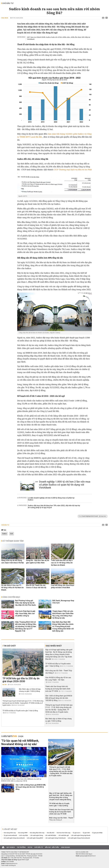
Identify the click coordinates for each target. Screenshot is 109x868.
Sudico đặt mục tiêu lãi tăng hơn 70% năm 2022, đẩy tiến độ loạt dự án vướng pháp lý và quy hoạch (54, 507)
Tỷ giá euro (76, 833)
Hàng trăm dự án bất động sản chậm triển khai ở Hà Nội (13, 562)
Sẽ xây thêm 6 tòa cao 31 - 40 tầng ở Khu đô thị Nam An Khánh (12, 588)
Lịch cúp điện (24, 835)
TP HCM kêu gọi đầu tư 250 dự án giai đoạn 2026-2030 (21, 680)
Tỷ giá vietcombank (10, 835)
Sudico (4, 534)
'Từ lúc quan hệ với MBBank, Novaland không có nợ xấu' (20, 742)
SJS (12, 534)
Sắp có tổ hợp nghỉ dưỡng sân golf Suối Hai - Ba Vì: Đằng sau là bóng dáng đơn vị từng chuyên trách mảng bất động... (61, 796)
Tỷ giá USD (86, 833)
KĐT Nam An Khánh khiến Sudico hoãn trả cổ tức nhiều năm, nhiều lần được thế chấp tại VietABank (59, 38)
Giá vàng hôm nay (10, 833)
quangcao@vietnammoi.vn (88, 856)
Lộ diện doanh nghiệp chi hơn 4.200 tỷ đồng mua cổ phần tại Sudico (51, 499)
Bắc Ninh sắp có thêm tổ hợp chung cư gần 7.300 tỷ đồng (30, 690)
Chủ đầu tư (8, 3)
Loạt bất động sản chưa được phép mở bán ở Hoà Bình (63, 586)
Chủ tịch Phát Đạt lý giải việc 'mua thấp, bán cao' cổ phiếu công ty (25, 613)
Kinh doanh (65, 847)
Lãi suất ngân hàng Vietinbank (56, 838)
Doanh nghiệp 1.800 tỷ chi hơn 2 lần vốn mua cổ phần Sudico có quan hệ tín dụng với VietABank (65, 485)
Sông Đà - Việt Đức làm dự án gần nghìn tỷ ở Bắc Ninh (38, 562)
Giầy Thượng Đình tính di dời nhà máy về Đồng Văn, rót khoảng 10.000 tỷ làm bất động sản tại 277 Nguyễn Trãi (26, 626)
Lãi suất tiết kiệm (51, 835)
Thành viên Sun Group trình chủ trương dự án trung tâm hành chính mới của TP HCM (58, 689)
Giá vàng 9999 (23, 833)
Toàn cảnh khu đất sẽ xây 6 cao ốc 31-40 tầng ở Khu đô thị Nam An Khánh (62, 563)
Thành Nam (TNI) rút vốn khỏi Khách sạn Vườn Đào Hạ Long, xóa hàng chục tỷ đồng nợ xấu (63, 615)
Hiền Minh (5, 18)
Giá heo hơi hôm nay (63, 833)
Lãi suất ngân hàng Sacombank (14, 838)
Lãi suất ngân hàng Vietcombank (79, 838)
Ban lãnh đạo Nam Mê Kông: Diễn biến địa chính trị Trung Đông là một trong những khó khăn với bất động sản (63, 626)
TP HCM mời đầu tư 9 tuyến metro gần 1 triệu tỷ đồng (20, 711)
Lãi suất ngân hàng (37, 835)
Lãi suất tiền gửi (64, 835)
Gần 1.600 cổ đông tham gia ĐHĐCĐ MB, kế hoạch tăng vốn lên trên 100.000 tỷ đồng (59, 698)
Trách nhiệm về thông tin (9, 865)
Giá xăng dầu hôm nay (37, 833)
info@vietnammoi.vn (11, 864)
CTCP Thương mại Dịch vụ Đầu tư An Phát (73, 170)
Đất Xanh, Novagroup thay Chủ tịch (63, 602)
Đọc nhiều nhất (54, 646)
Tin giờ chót (10, 646)
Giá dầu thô (51, 833)
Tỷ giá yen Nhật (97, 833)
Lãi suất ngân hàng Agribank (81, 835)
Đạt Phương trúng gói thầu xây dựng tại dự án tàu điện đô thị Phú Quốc (26, 603)
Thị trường (21, 847)
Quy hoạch (11, 847)
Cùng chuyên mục (11, 597)
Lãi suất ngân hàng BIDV (35, 838)
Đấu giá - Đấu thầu (52, 847)
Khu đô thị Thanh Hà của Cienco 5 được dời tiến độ (36, 586)
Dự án (4, 685)
